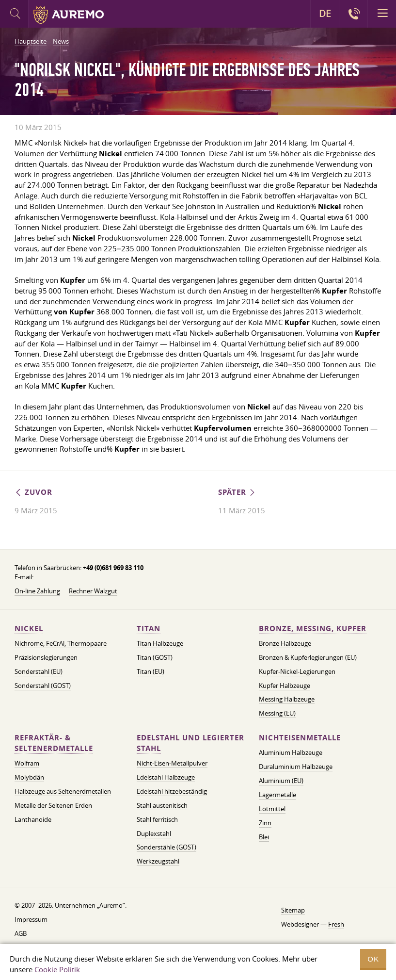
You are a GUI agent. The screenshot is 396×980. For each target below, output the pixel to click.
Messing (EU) (277, 713)
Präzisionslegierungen (46, 657)
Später (237, 492)
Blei (264, 837)
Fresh (336, 924)
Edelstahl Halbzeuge (166, 777)
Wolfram (27, 763)
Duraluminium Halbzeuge (296, 767)
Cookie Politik (57, 969)
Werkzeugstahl (158, 861)
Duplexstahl (154, 833)
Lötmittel (272, 809)
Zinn (265, 823)
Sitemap (293, 910)
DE (325, 14)
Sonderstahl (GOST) (43, 686)
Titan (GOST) (155, 657)
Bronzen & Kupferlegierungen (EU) (308, 657)
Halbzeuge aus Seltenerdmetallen (63, 791)
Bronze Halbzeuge (285, 643)
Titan (149, 629)
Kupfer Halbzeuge (285, 686)
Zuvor (33, 492)
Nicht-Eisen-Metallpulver (172, 763)
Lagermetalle (277, 795)
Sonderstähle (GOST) (166, 847)
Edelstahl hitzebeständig (172, 791)
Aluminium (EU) (281, 781)
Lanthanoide (33, 819)
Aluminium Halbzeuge (291, 752)
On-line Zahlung (37, 591)
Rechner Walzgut (93, 591)
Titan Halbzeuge (160, 643)
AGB (21, 933)
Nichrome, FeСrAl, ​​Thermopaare (61, 643)
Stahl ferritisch (157, 819)
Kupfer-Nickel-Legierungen (297, 671)
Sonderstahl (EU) (39, 671)
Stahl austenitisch (162, 805)
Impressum (31, 919)
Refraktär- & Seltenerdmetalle (54, 743)
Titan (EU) (150, 671)
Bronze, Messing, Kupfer (313, 629)
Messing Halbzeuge (287, 699)
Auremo (69, 15)
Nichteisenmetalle (300, 738)
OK (373, 959)
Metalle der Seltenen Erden (53, 805)
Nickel (29, 629)
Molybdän (29, 777)
